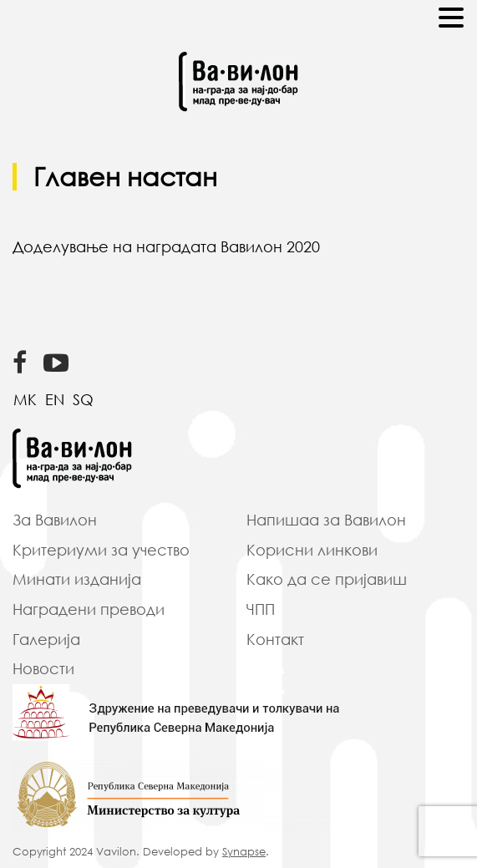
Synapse (244, 851)
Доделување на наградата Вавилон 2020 (166, 246)
